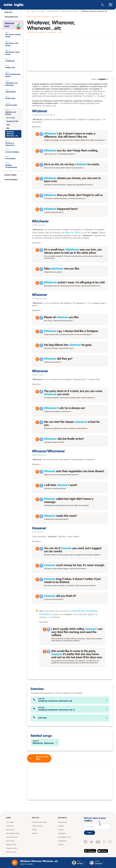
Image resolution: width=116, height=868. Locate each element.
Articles (61, 844)
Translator (62, 833)
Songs (34, 830)
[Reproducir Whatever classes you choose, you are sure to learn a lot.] (37, 179)
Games (35, 833)
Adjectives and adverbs (70, 11)
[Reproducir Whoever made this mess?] (37, 516)
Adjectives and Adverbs (38, 17)
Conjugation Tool (64, 837)
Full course (10, 841)
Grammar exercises (39, 822)
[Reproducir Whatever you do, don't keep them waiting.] (37, 151)
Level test (10, 826)
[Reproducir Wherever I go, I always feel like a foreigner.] (37, 332)
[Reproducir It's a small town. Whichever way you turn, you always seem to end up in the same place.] (37, 250)
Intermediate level (13, 833)
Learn (8, 818)
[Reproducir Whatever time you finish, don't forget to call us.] (37, 196)
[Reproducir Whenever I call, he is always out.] (37, 409)
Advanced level (53, 11)
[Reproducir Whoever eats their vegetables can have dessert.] (37, 472)
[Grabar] (41, 134)
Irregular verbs (12, 848)
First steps (10, 822)
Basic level (10, 830)
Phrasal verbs (11, 852)
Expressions (63, 822)
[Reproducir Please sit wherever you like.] (37, 318)
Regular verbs (11, 844)
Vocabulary (62, 841)
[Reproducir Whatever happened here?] (37, 209)
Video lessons (37, 826)
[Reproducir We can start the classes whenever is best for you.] (37, 422)
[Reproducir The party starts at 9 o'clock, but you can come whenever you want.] (37, 392)
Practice (35, 818)
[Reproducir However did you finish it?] (37, 596)
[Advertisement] (70, 54)
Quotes (61, 830)
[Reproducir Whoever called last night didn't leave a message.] (37, 499)
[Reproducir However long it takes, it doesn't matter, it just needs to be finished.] (37, 579)
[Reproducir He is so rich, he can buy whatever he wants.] (37, 165)
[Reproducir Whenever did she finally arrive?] (37, 439)
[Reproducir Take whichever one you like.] (37, 269)
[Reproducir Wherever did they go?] (37, 359)
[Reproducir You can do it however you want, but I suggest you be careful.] (37, 549)
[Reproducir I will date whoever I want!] (37, 486)
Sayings (61, 826)
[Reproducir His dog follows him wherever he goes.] (37, 345)
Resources (62, 818)
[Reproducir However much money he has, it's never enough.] (37, 566)
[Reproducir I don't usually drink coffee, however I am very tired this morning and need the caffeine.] (45, 629)
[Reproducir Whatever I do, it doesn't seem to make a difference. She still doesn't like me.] (37, 134)
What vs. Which (73, 232)
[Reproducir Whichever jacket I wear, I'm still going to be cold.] (37, 283)
